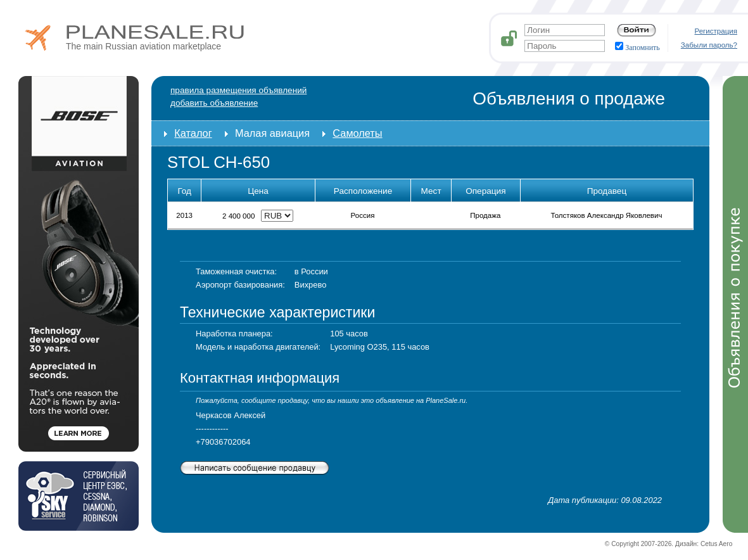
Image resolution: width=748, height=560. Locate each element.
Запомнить (637, 48)
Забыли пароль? (709, 45)
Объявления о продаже (569, 99)
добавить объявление (214, 103)
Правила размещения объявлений (238, 90)
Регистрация (716, 31)
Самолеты (357, 133)
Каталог (193, 133)
